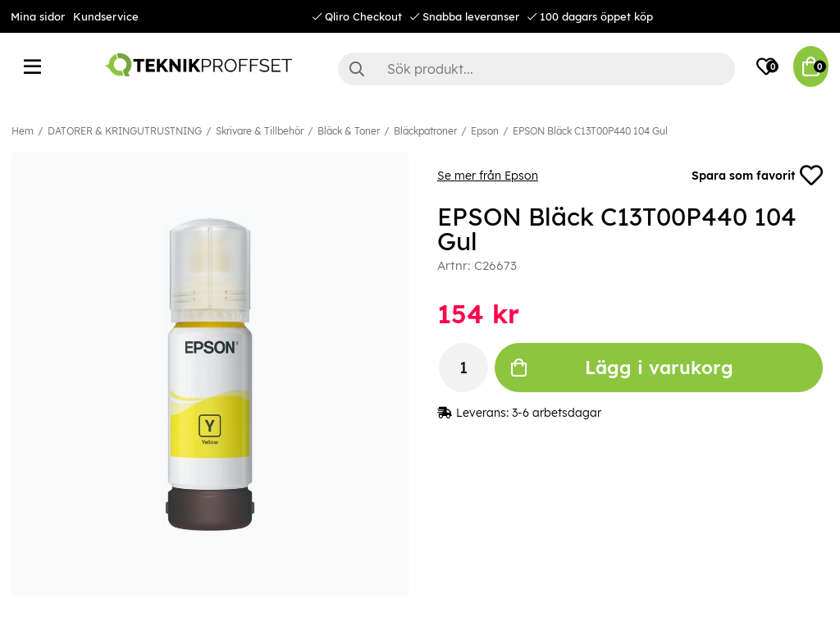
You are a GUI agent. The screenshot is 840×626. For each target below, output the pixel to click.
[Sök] (536, 69)
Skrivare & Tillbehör (260, 131)
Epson (485, 131)
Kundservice (106, 16)
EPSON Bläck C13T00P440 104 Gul (590, 131)
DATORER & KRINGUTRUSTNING (125, 131)
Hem (23, 131)
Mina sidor (38, 16)
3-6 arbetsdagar (557, 413)
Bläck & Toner (349, 131)
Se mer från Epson (488, 176)
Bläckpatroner (425, 131)
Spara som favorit (757, 176)
